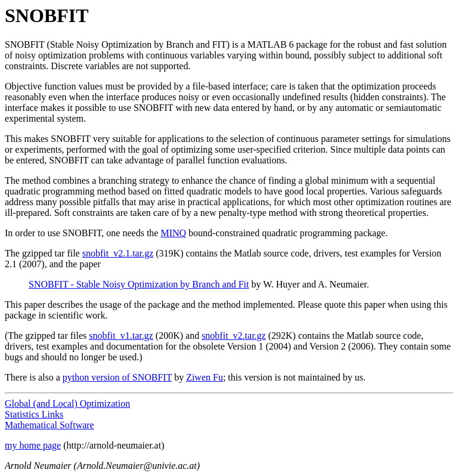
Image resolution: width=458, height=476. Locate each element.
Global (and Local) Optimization (67, 404)
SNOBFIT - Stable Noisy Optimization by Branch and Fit (139, 284)
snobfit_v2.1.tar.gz (118, 253)
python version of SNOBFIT (117, 377)
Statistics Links (34, 414)
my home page (33, 445)
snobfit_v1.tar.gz (121, 336)
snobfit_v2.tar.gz (234, 336)
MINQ (173, 233)
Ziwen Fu (205, 377)
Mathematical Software (49, 425)
